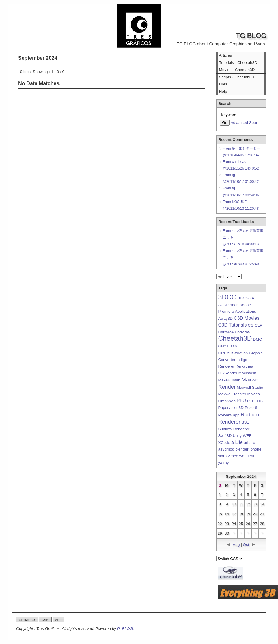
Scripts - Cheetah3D (237, 77)
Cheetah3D (235, 338)
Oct (246, 545)
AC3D (223, 305)
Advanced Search (246, 123)
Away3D (225, 318)
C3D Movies (247, 318)
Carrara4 (226, 332)
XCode (224, 443)
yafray (224, 462)
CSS (45, 620)
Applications (246, 311)
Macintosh (247, 373)
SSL (245, 422)
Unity (237, 436)
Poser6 (251, 408)
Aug (236, 545)
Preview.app (229, 415)
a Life (237, 442)
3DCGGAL (247, 298)
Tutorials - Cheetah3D (238, 63)
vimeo (233, 456)
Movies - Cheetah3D (237, 70)
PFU (241, 401)
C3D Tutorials (233, 325)
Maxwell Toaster (232, 394)
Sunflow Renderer (234, 429)
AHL (58, 620)
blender (242, 449)
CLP (258, 325)
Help (223, 91)
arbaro (250, 443)
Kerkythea (244, 366)
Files (223, 84)
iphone (255, 449)
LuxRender (228, 373)
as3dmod (226, 449)
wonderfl (247, 456)
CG (251, 325)
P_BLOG (255, 401)
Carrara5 (242, 332)
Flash (232, 346)
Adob (234, 305)
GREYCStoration (233, 353)
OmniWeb (227, 401)
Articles (226, 55)
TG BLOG (251, 36)
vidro (222, 456)
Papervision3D (231, 408)
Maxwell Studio (250, 387)
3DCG (227, 297)
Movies (254, 394)
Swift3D (225, 436)
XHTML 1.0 (27, 620)
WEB (247, 436)
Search (225, 104)
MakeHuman (229, 380)
